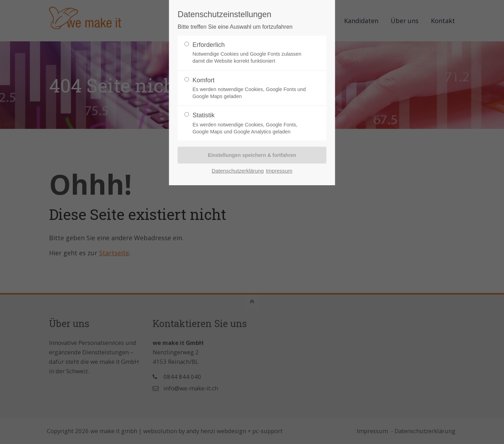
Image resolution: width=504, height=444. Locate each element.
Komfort (249, 88)
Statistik (249, 123)
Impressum (279, 171)
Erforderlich (249, 53)
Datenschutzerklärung (238, 171)
